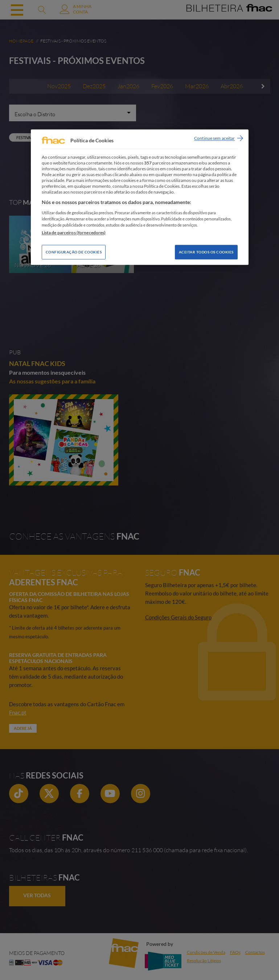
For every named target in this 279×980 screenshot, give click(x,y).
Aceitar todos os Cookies (206, 252)
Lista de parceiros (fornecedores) (74, 233)
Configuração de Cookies (74, 252)
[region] (140, 197)
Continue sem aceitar (214, 138)
